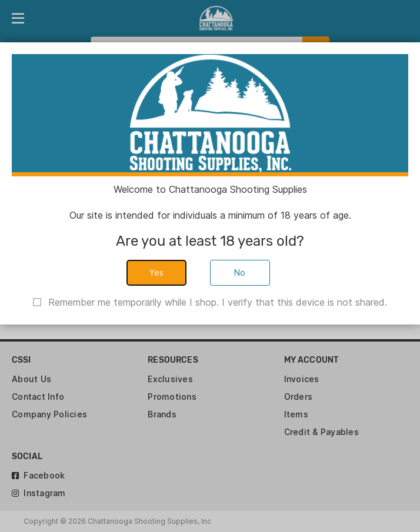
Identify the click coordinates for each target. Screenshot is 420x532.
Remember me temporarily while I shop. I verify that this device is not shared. (218, 302)
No (240, 272)
